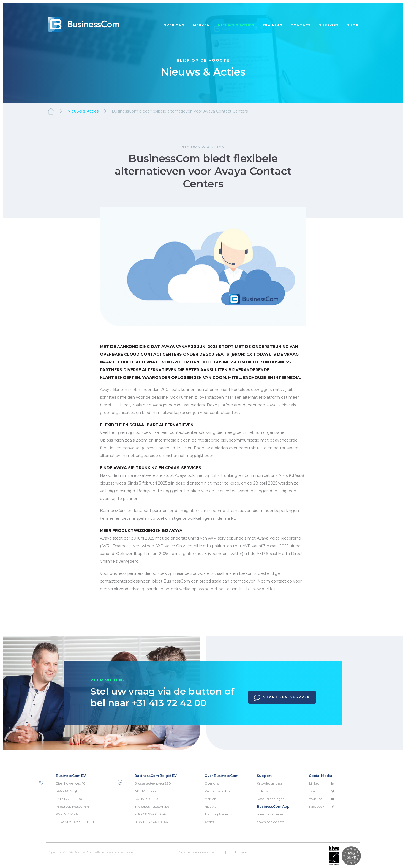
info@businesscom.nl (73, 806)
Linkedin (322, 783)
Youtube (322, 799)
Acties (209, 822)
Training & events (218, 814)
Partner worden (217, 791)
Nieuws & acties (236, 25)
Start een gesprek (282, 698)
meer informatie (270, 814)
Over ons (174, 25)
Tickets (262, 791)
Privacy (241, 852)
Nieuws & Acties (83, 111)
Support (329, 25)
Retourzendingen (271, 799)
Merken (201, 25)
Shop (353, 25)
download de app (270, 822)
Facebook (322, 806)
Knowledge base (270, 783)
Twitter (322, 791)
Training (272, 25)
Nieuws (210, 806)
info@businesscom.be (152, 806)
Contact (301, 25)
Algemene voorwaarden (197, 852)
